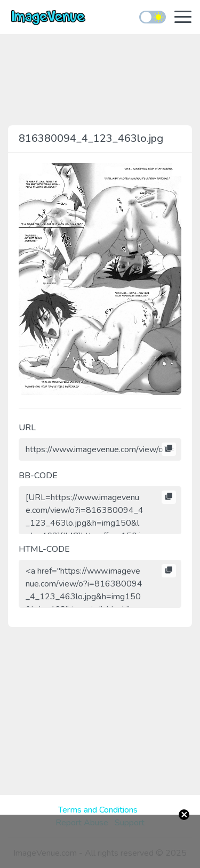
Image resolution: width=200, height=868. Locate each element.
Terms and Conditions (98, 810)
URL (27, 428)
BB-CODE (38, 476)
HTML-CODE (44, 549)
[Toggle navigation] (183, 18)
